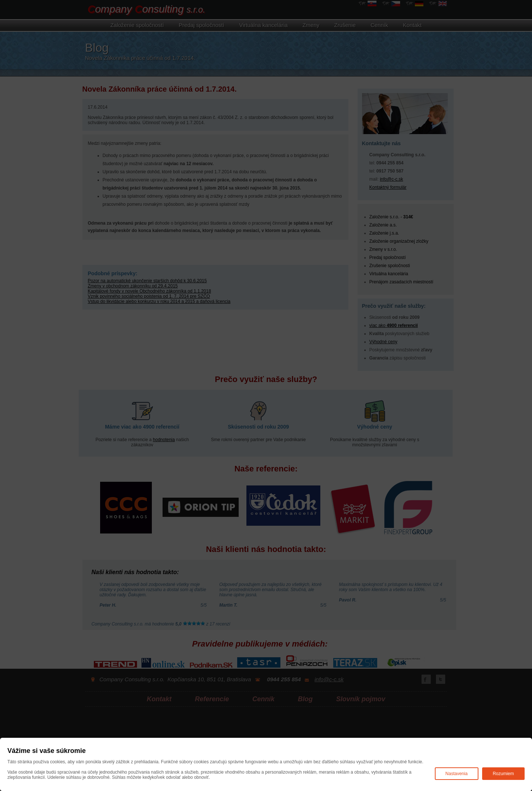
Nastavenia (457, 774)
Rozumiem (503, 774)
